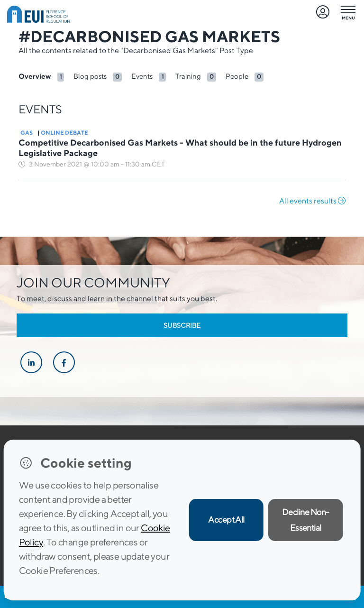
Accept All (226, 520)
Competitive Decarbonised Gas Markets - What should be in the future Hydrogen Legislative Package (180, 148)
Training (188, 76)
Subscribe (182, 325)
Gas (27, 133)
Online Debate (64, 133)
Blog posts (90, 76)
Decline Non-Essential (306, 520)
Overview (35, 76)
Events (142, 76)
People (237, 76)
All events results (312, 201)
